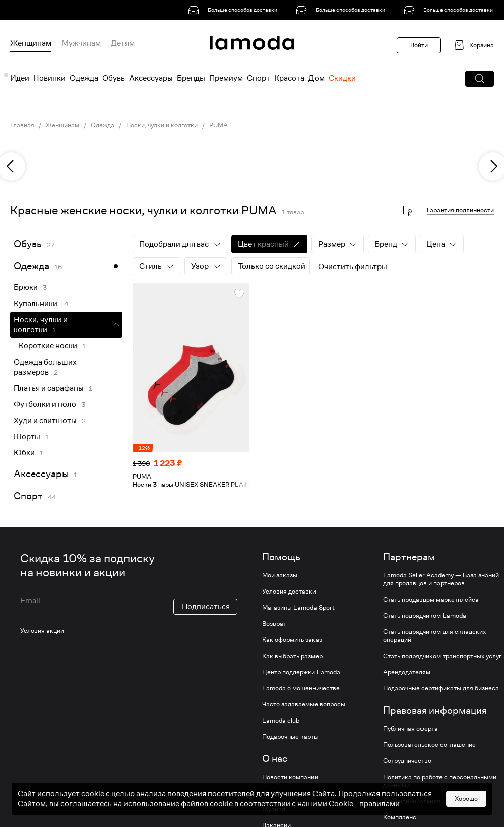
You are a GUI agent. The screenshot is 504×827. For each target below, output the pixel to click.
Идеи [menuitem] (20, 78)
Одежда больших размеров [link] (45, 367)
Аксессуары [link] (41, 474)
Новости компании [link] (290, 777)
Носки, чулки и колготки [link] (162, 125)
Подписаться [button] (206, 607)
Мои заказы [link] (280, 575)
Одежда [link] (103, 125)
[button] (480, 79)
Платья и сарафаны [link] (49, 388)
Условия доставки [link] (289, 592)
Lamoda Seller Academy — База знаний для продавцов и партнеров (441, 579)
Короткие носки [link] (48, 346)
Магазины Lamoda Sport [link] (298, 608)
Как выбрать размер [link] (292, 656)
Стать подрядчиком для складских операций (434, 636)
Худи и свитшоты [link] (45, 421)
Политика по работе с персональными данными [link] (440, 781)
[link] (234, 10)
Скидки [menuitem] (342, 78)
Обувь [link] (28, 244)
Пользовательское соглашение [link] (429, 745)
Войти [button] (419, 45)
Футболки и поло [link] (45, 404)
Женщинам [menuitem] (31, 43)
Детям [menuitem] (123, 43)
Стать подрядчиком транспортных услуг (442, 656)
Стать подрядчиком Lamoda (425, 616)
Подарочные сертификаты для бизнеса (441, 688)
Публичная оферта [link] (411, 729)
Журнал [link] (274, 809)
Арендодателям (407, 672)
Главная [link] (22, 125)
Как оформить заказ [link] (292, 640)
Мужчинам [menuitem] (81, 43)
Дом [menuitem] (317, 78)
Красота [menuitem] (289, 78)
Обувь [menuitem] (114, 78)
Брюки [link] (26, 287)
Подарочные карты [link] (290, 737)
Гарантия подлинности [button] (460, 210)
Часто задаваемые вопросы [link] (304, 704)
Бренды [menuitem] (191, 78)
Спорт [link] (28, 496)
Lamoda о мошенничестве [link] (301, 688)
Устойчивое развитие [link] (294, 793)
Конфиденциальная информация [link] (431, 801)
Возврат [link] (274, 624)
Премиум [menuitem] (226, 78)
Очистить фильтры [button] (353, 267)
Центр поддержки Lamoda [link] (301, 672)
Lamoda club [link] (281, 721)
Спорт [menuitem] (259, 78)
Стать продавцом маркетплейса (431, 600)
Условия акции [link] (42, 631)
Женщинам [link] (62, 125)
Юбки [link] (24, 453)
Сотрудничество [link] (407, 761)
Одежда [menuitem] (84, 78)
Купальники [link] (36, 304)
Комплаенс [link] (400, 817)
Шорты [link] (27, 437)
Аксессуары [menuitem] (151, 78)
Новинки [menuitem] (49, 78)
